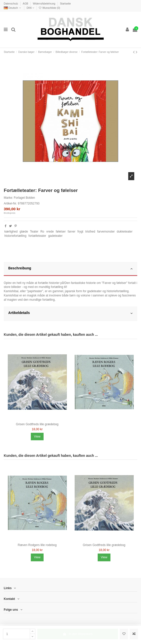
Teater (34, 232)
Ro (42, 232)
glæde (24, 232)
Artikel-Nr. (10, 203)
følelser (61, 232)
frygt (80, 232)
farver (72, 232)
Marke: (8, 198)
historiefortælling (15, 236)
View (37, 437)
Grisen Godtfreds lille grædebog (37, 424)
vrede (50, 232)
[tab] (70, 269)
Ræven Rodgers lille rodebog (37, 545)
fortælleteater (37, 236)
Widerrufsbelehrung (44, 4)
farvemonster (106, 232)
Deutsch (13, 8)
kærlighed (11, 232)
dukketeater (125, 232)
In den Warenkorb (78, 634)
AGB (26, 4)
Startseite (65, 4)
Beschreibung (70, 269)
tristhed (90, 232)
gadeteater (55, 236)
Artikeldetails (70, 313)
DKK (30, 8)
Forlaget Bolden (24, 198)
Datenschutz (11, 4)
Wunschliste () (49, 8)
